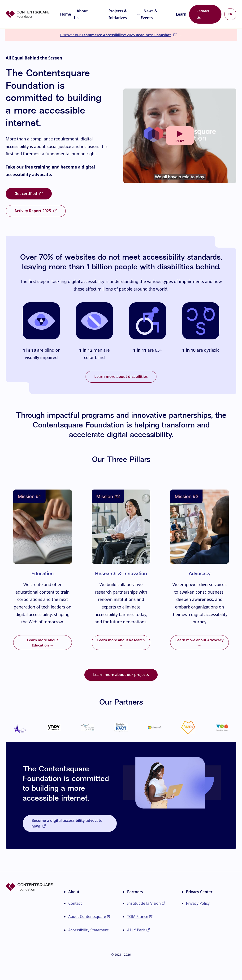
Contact (75, 903)
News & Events (149, 14)
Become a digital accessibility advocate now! (67, 823)
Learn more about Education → (43, 642)
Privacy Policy (198, 903)
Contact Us (203, 14)
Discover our (115, 35)
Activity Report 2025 (33, 211)
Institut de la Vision (144, 903)
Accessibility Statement (89, 930)
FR (230, 14)
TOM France (138, 917)
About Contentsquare (87, 917)
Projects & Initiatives (118, 14)
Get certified (26, 194)
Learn (181, 14)
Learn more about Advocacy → (199, 642)
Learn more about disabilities (121, 376)
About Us (81, 14)
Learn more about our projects (121, 675)
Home (65, 14)
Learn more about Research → (121, 642)
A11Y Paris (136, 930)
